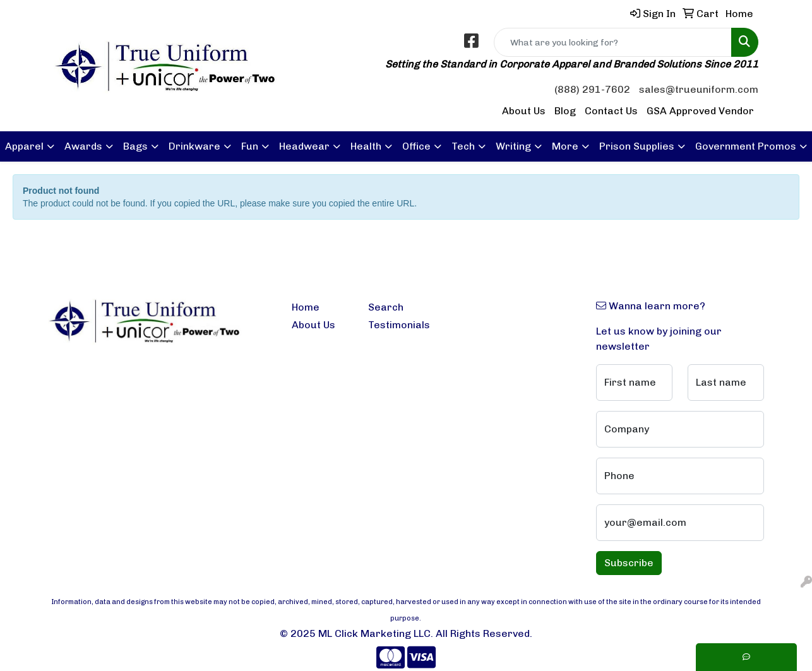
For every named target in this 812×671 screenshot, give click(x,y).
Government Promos (746, 146)
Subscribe (629, 563)
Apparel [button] (24, 146)
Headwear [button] (304, 146)
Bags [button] (135, 146)
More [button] (565, 146)
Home (306, 307)
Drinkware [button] (194, 146)
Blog (565, 111)
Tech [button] (463, 146)
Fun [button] (250, 146)
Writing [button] (513, 146)
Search (386, 307)
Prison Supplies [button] (637, 146)
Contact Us (611, 111)
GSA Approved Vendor (700, 111)
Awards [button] (83, 146)
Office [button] (416, 146)
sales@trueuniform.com (699, 89)
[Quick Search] (613, 42)
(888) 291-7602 (592, 89)
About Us (524, 111)
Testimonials (399, 325)
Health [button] (366, 146)
